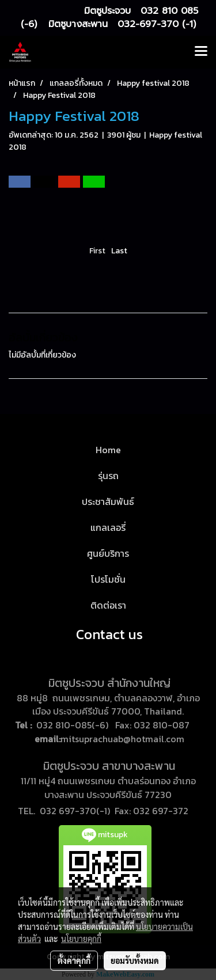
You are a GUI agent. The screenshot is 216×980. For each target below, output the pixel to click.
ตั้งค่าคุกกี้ (74, 960)
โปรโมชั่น (108, 579)
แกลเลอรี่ (108, 527)
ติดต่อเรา (108, 605)
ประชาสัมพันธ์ (108, 502)
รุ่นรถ (108, 476)
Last (119, 251)
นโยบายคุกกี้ (81, 939)
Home (108, 450)
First (97, 251)
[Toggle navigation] (201, 52)
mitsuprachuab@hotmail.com (122, 739)
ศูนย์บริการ (108, 553)
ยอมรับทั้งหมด (135, 960)
